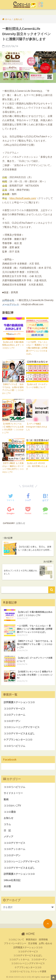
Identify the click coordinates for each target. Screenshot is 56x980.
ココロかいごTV (12, 806)
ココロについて (16, 940)
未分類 (7, 886)
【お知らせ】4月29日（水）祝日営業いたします (37, 466)
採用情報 (43, 940)
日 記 (7, 830)
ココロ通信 (10, 812)
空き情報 (33, 943)
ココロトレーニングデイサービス (22, 727)
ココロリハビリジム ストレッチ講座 (28, 971)
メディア (9, 837)
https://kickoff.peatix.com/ (23, 198)
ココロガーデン (12, 721)
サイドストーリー (13, 793)
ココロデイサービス (14, 709)
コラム (7, 824)
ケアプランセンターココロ (18, 740)
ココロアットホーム (14, 715)
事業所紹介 (31, 940)
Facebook (10, 759)
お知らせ (21, 523)
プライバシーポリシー (15, 943)
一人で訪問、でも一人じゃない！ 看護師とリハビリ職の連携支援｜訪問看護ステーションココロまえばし (37, 348)
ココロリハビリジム (14, 746)
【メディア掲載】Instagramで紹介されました (37, 427)
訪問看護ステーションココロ (19, 702)
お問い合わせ (46, 943)
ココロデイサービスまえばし (19, 733)
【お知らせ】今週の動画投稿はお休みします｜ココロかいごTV (13, 345)
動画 (6, 799)
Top (53, 977)
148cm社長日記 (12, 880)
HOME (28, 934)
